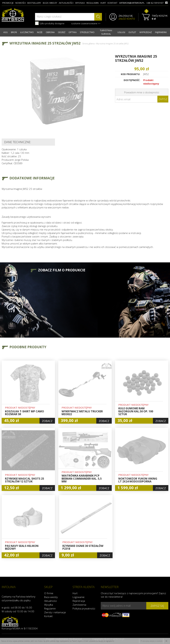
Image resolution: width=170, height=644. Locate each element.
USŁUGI (121, 32)
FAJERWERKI (161, 32)
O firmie (49, 593)
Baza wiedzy (51, 597)
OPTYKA (73, 32)
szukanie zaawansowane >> (86, 23)
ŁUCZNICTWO (27, 32)
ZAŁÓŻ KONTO (127, 19)
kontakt (112, 3)
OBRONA (50, 32)
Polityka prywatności (84, 608)
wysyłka (80, 3)
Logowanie (79, 597)
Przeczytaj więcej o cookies (151, 641)
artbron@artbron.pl (132, 3)
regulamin (93, 3)
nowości (21, 3)
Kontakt (48, 616)
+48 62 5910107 (155, 3)
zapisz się (157, 606)
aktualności (66, 3)
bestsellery (34, 3)
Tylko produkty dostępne (50, 23)
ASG (5, 32)
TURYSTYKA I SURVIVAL (106, 32)
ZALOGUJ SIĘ (126, 16)
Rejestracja (79, 601)
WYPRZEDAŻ (146, 32)
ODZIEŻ (62, 32)
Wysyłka (49, 605)
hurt (103, 3)
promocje (8, 3)
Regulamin (50, 608)
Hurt (75, 593)
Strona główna (88, 44)
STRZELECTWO (87, 32)
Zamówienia (79, 605)
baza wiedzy (50, 3)
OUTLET (132, 32)
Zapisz (163, 99)
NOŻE (40, 32)
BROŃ (14, 32)
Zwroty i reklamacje (55, 612)
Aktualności (50, 601)
